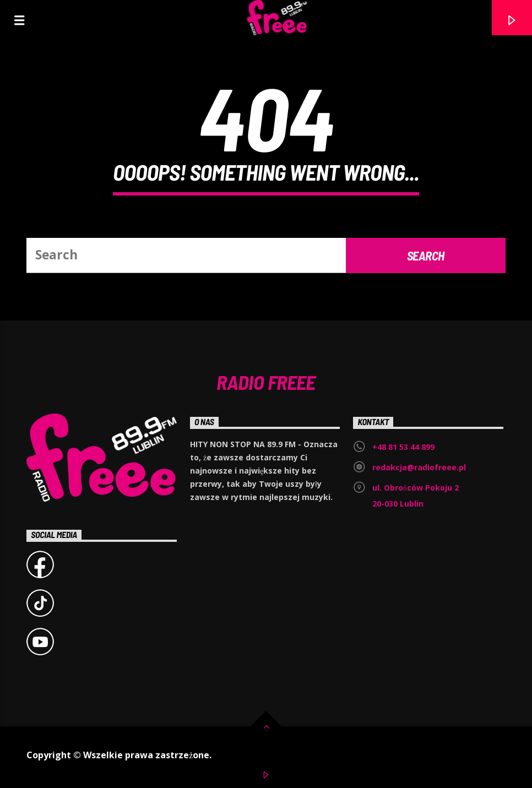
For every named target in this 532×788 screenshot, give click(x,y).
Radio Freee (266, 382)
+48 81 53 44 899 (403, 447)
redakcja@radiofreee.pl (419, 467)
